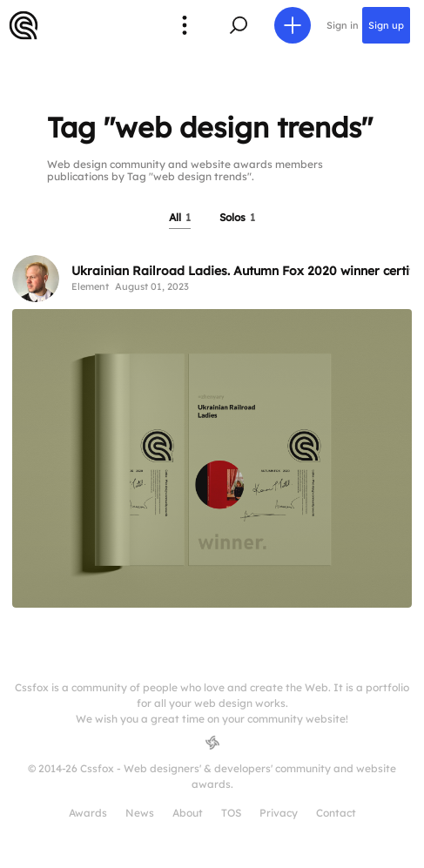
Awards (88, 813)
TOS (231, 813)
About (188, 813)
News (140, 813)
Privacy (279, 813)
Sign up (386, 25)
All (180, 217)
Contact (336, 813)
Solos (237, 217)
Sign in (343, 25)
